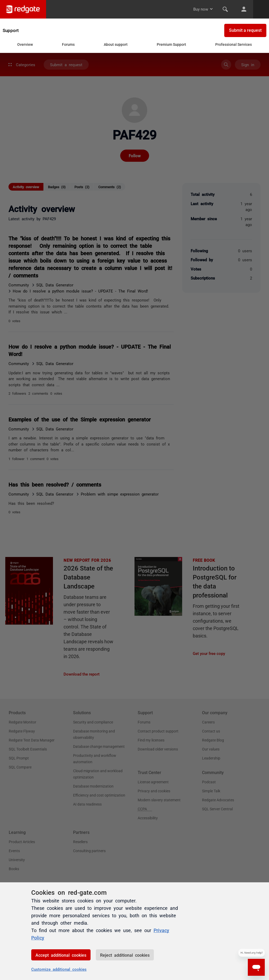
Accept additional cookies (61, 955)
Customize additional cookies (59, 969)
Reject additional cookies (125, 955)
